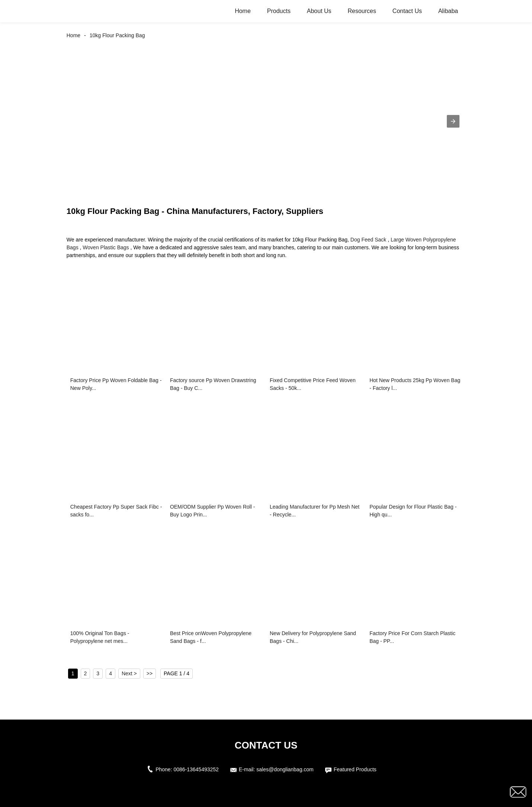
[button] (453, 121)
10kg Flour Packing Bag (117, 35)
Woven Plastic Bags (106, 247)
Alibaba (448, 11)
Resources (362, 11)
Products (279, 11)
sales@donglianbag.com (285, 769)
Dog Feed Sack (368, 240)
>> (150, 673)
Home (243, 11)
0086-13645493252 (196, 769)
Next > (129, 673)
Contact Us (407, 11)
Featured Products (355, 769)
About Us (319, 11)
